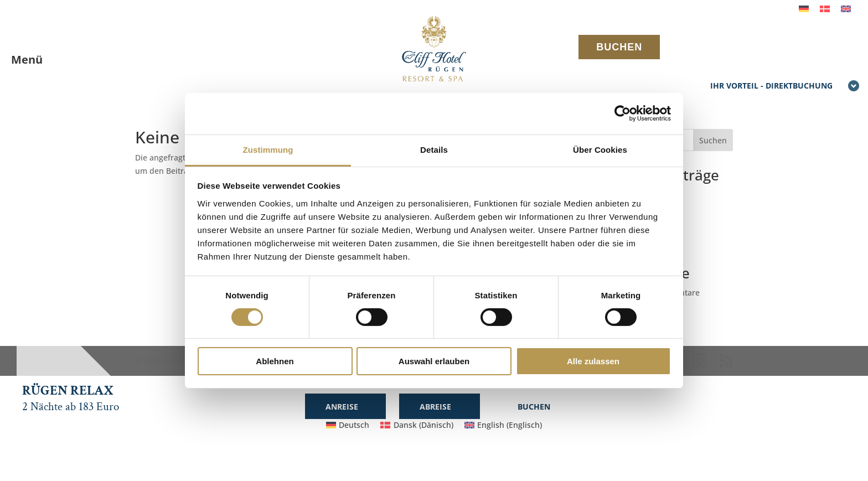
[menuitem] (804, 9)
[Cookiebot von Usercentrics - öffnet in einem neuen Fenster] (622, 113)
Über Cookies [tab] (600, 149)
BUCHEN (619, 47)
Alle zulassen (593, 361)
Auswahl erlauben (434, 361)
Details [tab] (434, 149)
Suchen (713, 140)
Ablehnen (275, 361)
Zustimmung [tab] (268, 149)
